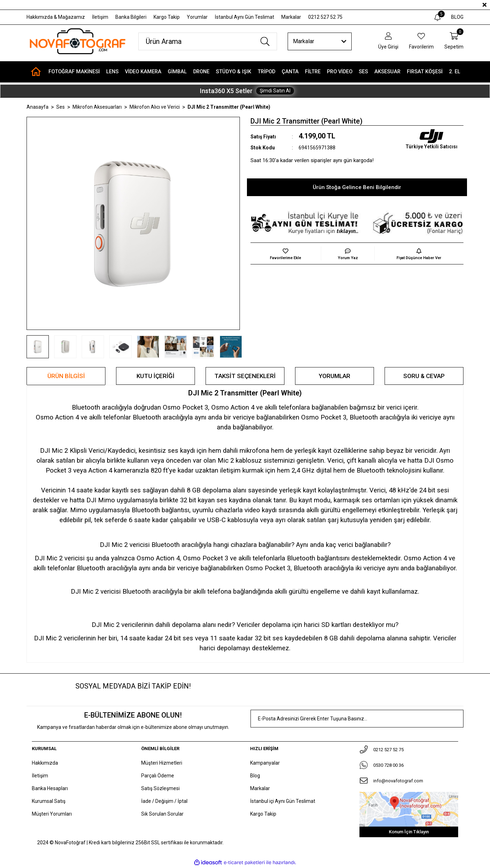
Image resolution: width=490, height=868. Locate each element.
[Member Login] (388, 41)
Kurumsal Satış (49, 801)
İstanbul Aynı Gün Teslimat (244, 17)
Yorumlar (197, 17)
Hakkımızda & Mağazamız (56, 17)
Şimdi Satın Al (275, 91)
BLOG (457, 17)
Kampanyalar (265, 763)
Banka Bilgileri (131, 17)
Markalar (291, 17)
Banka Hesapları (50, 788)
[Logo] (77, 41)
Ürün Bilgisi (66, 376)
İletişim (100, 17)
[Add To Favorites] (286, 253)
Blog (255, 776)
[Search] (208, 41)
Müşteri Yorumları (52, 814)
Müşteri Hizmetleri (162, 763)
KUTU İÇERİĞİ (155, 376)
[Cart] (454, 41)
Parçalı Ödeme (158, 776)
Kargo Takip (167, 17)
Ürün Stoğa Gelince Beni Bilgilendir (357, 187)
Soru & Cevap (424, 376)
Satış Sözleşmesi (160, 788)
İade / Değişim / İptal (164, 801)
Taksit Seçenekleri (245, 376)
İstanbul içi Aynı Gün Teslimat (283, 801)
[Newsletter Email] (357, 719)
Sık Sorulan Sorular (162, 814)
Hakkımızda (45, 763)
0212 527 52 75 (325, 17)
